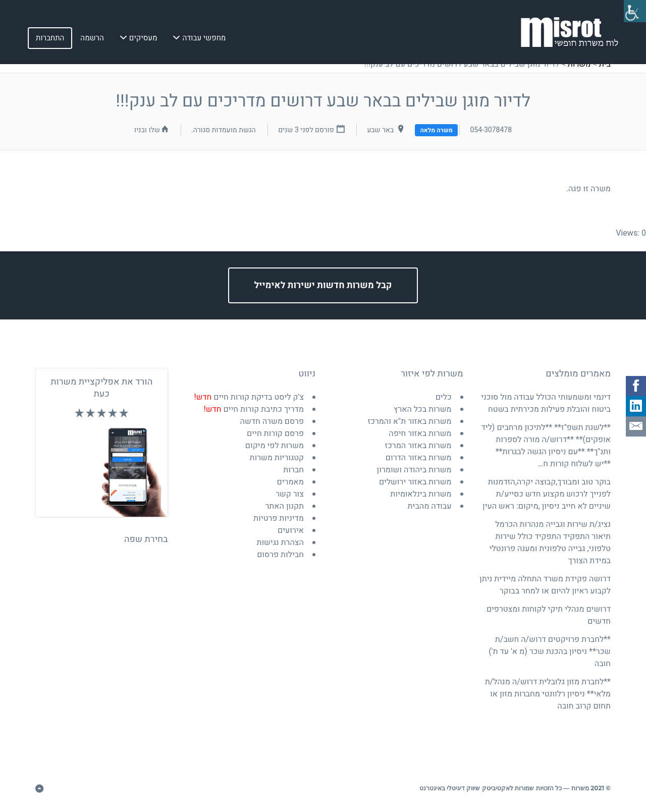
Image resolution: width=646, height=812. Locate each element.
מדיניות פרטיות (279, 518)
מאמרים (290, 482)
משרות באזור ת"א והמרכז (409, 421)
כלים (444, 397)
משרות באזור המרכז (418, 446)
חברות (293, 470)
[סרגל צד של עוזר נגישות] (634, 12)
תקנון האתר (284, 506)
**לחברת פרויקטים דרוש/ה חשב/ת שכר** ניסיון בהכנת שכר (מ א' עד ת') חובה (550, 652)
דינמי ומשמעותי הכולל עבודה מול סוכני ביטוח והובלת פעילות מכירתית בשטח (546, 403)
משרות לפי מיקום (275, 446)
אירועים (291, 530)
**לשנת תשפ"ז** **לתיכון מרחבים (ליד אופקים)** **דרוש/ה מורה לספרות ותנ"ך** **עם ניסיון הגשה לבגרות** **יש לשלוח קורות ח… (546, 446)
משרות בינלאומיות (421, 494)
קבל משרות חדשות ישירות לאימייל (323, 285)
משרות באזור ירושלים (415, 482)
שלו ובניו (147, 130)
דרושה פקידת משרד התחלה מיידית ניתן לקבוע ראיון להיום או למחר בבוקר (545, 585)
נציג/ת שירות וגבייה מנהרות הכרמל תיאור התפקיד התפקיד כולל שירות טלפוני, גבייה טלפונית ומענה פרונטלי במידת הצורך (550, 543)
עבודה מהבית (430, 506)
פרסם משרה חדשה (272, 421)
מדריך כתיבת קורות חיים (254, 409)
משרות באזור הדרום (419, 458)
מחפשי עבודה (204, 40)
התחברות (50, 40)
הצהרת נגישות (280, 543)
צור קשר (290, 494)
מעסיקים (143, 40)
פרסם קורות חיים (275, 434)
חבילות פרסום (280, 555)
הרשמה (92, 40)
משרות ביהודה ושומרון (414, 470)
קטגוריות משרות (277, 458)
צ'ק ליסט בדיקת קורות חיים (249, 397)
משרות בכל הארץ (423, 409)
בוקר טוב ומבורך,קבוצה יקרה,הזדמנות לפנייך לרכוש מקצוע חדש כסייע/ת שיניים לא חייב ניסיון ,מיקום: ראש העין (547, 494)
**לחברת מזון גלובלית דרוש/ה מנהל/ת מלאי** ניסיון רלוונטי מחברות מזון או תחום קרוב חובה (548, 694)
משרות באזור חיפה (420, 434)
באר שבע (380, 130)
